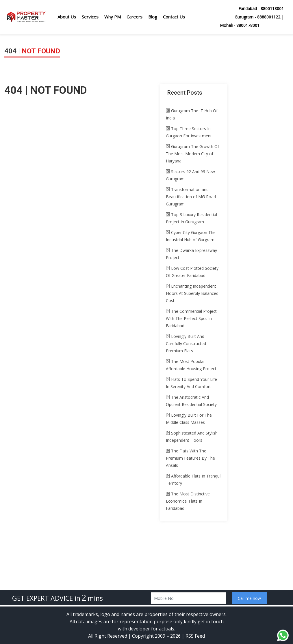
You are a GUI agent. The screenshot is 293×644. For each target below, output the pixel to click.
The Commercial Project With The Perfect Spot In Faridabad (191, 318)
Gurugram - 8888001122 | (259, 17)
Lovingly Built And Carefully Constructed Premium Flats (186, 343)
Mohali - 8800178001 (240, 25)
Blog (153, 17)
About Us (67, 17)
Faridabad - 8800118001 (261, 9)
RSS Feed (195, 636)
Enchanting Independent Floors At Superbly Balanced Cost (192, 293)
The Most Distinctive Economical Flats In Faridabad (188, 501)
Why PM (113, 17)
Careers (135, 17)
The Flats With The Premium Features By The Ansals (190, 458)
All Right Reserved (108, 636)
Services (90, 17)
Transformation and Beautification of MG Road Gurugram (191, 197)
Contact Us (174, 17)
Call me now (249, 598)
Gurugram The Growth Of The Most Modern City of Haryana (192, 154)
